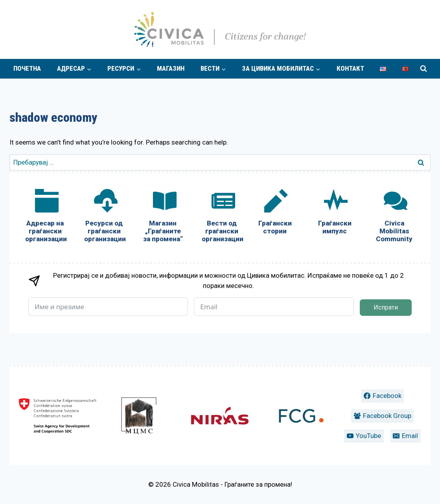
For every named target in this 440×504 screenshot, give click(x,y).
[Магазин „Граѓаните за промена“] (163, 217)
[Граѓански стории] (275, 214)
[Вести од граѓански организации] (222, 217)
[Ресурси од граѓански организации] (104, 217)
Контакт (350, 68)
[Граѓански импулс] (335, 214)
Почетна (27, 68)
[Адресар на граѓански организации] (45, 217)
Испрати (386, 307)
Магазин (171, 68)
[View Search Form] (423, 69)
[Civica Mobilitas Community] (394, 217)
